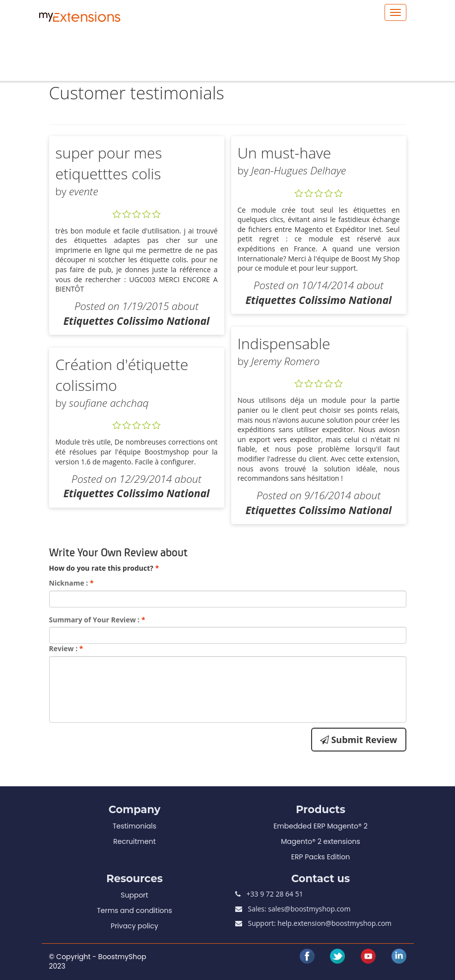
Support (134, 895)
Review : (66, 648)
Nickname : (71, 583)
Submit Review (359, 740)
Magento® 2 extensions (320, 841)
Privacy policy (134, 926)
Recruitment (134, 841)
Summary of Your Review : (97, 620)
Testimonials (134, 826)
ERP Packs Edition (321, 857)
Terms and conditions (134, 910)
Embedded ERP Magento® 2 (321, 826)
